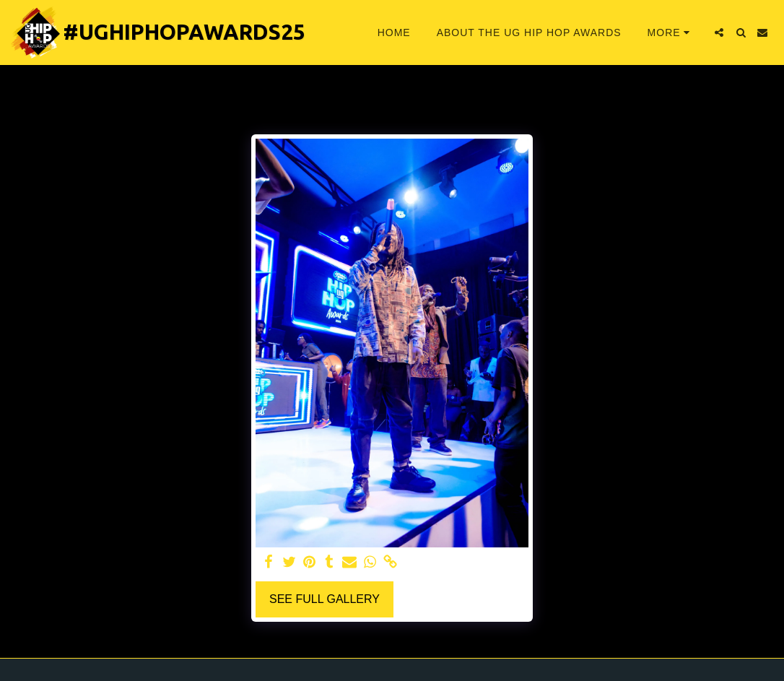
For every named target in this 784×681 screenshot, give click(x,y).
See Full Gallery (325, 599)
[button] (719, 32)
